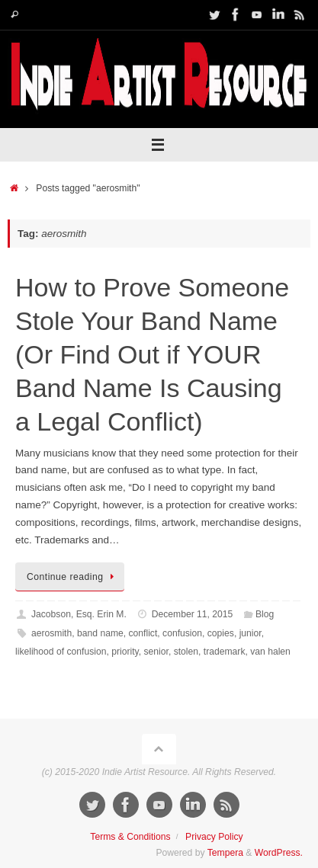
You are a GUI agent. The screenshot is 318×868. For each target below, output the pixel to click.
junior (251, 633)
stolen (186, 652)
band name (100, 633)
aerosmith (51, 633)
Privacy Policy (214, 837)
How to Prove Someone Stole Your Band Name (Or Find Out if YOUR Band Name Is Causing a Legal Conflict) (152, 355)
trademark (225, 652)
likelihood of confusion (61, 652)
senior (156, 652)
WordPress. (279, 853)
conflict (143, 633)
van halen (270, 652)
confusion (182, 633)
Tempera (225, 853)
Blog (265, 614)
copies (221, 633)
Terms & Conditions (130, 837)
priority (125, 652)
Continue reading (72, 577)
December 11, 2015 (193, 614)
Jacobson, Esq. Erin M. (79, 614)
